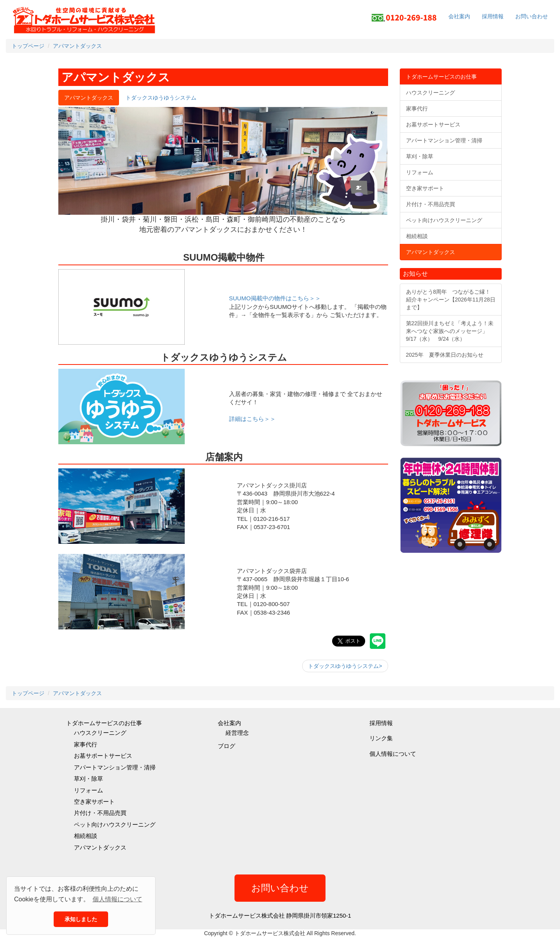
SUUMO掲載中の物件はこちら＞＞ (275, 298)
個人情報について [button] (117, 899)
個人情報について (393, 754)
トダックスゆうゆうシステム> (345, 666)
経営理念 (237, 733)
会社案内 (459, 16)
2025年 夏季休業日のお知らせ (445, 355)
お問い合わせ (532, 16)
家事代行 (86, 744)
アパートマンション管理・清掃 (115, 767)
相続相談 (86, 836)
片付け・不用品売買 (100, 813)
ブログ (227, 746)
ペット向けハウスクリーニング (115, 824)
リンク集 (381, 738)
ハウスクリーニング (100, 733)
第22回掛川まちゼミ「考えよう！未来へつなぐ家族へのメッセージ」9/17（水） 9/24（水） (450, 331)
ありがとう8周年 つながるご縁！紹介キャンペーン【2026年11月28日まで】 (451, 300)
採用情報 (493, 16)
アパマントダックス (100, 847)
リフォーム (88, 790)
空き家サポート (94, 802)
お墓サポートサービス (103, 756)
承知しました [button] (81, 919)
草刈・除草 (88, 779)
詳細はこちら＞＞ (252, 419)
